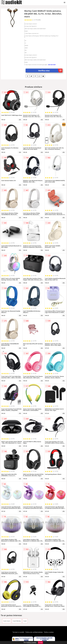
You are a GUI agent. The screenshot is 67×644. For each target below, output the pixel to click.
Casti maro (7, 621)
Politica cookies (49, 632)
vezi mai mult (52, 65)
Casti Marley (17, 621)
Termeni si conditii (18, 632)
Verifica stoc (50, 71)
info (20, 119)
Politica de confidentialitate (34, 632)
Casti (25, 621)
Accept (40, 642)
